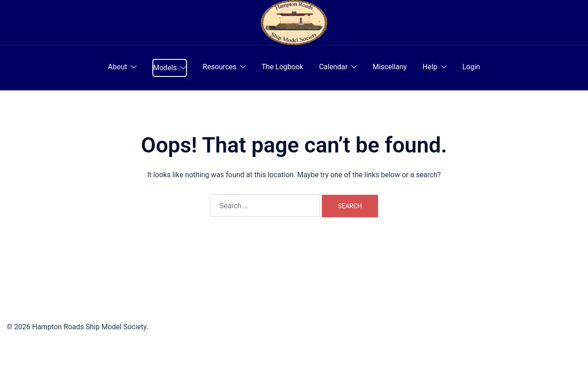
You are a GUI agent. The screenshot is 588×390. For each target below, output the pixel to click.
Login (471, 67)
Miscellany (390, 67)
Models (165, 68)
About (118, 67)
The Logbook (283, 67)
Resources (220, 67)
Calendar (333, 67)
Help (430, 67)
